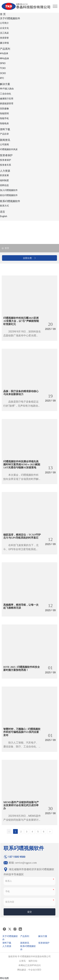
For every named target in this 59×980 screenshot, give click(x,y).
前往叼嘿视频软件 (9, 195)
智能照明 (4, 113)
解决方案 (5, 84)
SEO (39, 970)
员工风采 (4, 33)
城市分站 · (33, 961)
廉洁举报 (4, 43)
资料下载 (5, 129)
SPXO (3, 63)
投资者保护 (6, 155)
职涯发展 (4, 175)
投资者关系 (6, 165)
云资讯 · (23, 961)
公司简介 (4, 23)
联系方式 (4, 206)
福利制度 (4, 180)
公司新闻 (4, 144)
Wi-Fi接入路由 (7, 89)
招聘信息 (4, 185)
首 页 (3, 14)
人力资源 (5, 171)
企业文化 (4, 28)
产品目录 (4, 134)
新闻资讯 (5, 140)
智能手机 (4, 118)
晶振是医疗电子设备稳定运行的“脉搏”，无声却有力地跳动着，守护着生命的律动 (21, 406)
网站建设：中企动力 (27, 970)
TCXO (3, 68)
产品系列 (5, 49)
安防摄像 (4, 109)
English (4, 216)
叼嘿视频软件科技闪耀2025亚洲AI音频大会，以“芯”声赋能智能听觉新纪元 (21, 321)
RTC (2, 78)
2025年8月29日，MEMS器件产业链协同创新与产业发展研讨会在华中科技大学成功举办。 (22, 820)
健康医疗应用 (7, 99)
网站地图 (4, 978)
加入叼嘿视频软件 (9, 190)
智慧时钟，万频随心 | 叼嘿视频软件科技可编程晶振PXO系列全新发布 (22, 732)
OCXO (3, 73)
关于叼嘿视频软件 (10, 18)
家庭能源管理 (7, 103)
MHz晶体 (4, 58)
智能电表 (4, 123)
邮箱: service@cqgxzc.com (20, 863)
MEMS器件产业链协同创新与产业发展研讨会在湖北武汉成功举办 (21, 805)
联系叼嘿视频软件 (10, 201)
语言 (3, 212)
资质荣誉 (4, 38)
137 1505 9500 (14, 857)
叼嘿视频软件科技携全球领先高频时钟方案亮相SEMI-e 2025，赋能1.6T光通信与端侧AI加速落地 (22, 464)
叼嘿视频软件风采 (9, 149)
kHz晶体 (4, 53)
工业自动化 (6, 94)
